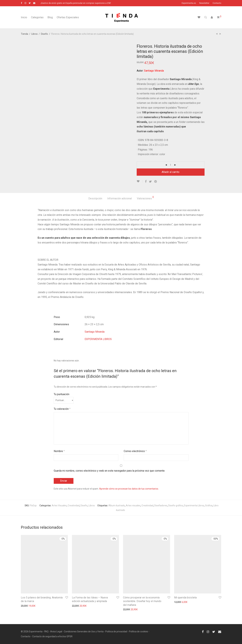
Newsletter (204, 3)
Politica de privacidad (116, 631)
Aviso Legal (56, 631)
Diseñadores (161, 505)
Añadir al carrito (171, 172)
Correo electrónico (135, 451)
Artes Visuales (59, 505)
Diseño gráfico (176, 505)
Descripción (95, 198)
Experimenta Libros (194, 505)
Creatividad (74, 505)
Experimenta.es (189, 3)
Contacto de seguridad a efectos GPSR (52, 636)
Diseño (44, 34)
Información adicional (120, 198)
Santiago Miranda (95, 332)
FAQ (46, 631)
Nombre (59, 451)
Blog (50, 17)
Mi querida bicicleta (185, 598)
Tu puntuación (62, 394)
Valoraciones (145, 198)
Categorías (37, 17)
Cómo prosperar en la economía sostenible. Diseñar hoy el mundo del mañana (142, 601)
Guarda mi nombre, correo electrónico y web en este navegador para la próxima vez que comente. (109, 471)
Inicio (24, 17)
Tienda (24, 34)
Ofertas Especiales (68, 17)
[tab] (95, 199)
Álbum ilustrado (117, 505)
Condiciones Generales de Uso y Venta (84, 631)
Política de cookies (138, 631)
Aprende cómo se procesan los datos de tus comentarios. (129, 489)
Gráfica (209, 505)
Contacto (217, 3)
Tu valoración (62, 409)
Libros (35, 34)
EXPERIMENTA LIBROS (98, 339)
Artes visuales (133, 505)
